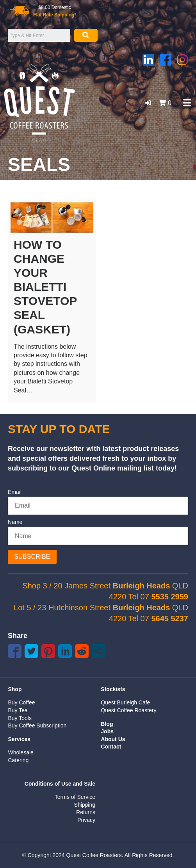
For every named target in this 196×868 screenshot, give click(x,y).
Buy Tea (18, 710)
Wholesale (20, 752)
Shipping (85, 805)
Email (15, 492)
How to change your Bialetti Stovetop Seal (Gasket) (45, 287)
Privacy (86, 820)
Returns (86, 812)
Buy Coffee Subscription (37, 725)
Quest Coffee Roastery (128, 710)
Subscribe (32, 557)
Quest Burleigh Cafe (125, 702)
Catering (18, 760)
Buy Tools (20, 718)
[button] (148, 103)
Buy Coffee (21, 702)
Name (15, 522)
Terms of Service (75, 797)
